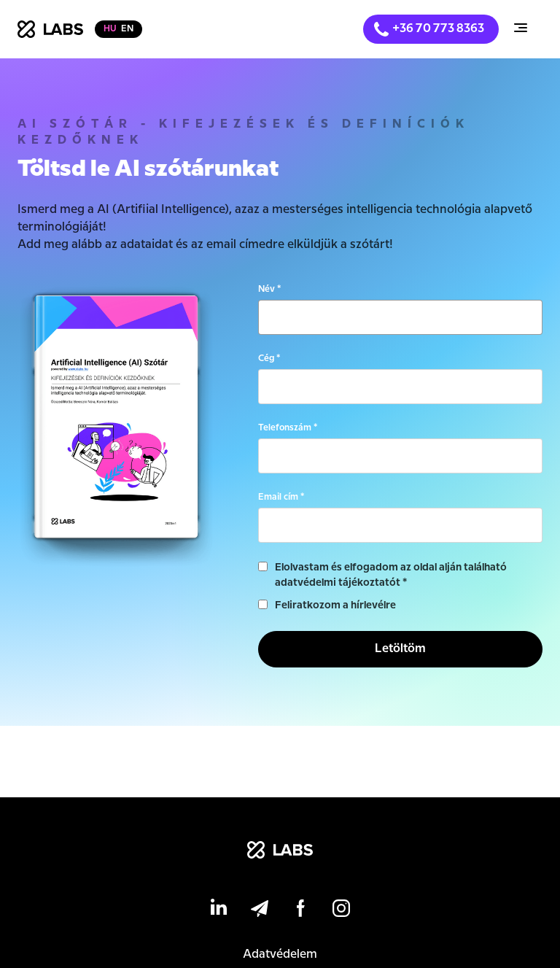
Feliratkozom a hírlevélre (335, 605)
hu (110, 29)
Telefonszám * (288, 428)
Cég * (269, 359)
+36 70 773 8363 (438, 29)
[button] (521, 30)
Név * (269, 289)
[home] (50, 29)
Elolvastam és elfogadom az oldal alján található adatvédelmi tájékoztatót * (391, 575)
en (127, 29)
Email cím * (281, 497)
